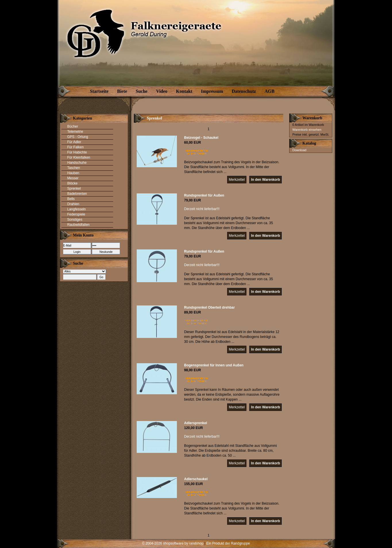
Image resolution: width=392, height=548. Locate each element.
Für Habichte (77, 152)
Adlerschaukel (196, 479)
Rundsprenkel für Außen (204, 195)
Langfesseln (77, 209)
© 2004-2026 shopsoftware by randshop (173, 543)
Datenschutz (244, 91)
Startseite (99, 91)
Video (162, 91)
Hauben (73, 173)
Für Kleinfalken (79, 157)
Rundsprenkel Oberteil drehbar (209, 307)
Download (299, 150)
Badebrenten (77, 194)
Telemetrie (75, 132)
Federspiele (76, 214)
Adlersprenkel (196, 423)
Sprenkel (74, 189)
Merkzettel (237, 180)
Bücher (73, 126)
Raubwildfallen (78, 225)
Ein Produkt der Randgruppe (228, 543)
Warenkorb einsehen (307, 130)
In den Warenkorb (265, 180)
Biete (122, 91)
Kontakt (184, 91)
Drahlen (73, 204)
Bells (71, 199)
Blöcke (72, 183)
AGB (270, 91)
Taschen (74, 168)
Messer (73, 178)
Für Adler (74, 142)
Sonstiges (75, 220)
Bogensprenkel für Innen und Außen (214, 365)
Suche (142, 91)
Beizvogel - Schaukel (201, 138)
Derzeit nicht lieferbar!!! (202, 209)
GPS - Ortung (78, 137)
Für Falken (75, 147)
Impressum (212, 91)
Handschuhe (77, 163)
